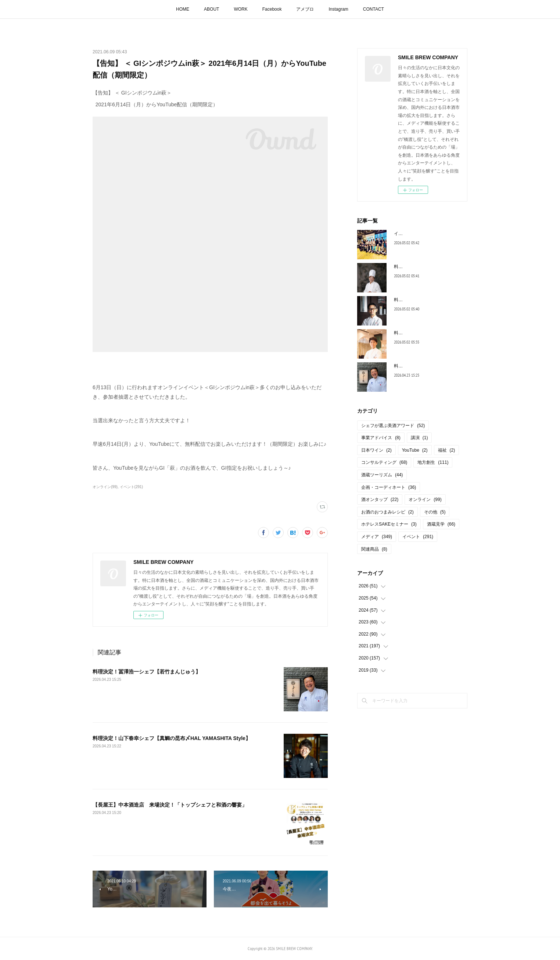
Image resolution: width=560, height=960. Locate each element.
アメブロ (305, 9)
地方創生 (433, 462)
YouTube (415, 450)
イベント (418, 537)
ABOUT (211, 9)
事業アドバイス (381, 438)
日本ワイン (376, 450)
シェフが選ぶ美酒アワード (393, 426)
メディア (377, 537)
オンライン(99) (105, 487)
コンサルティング (384, 462)
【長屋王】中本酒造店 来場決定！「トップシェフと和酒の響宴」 (170, 805)
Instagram (338, 9)
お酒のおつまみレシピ (387, 512)
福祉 (447, 450)
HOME (183, 9)
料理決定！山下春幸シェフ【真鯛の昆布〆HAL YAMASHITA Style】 (172, 738)
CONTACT (374, 9)
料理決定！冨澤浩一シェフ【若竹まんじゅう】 (147, 672)
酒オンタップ (380, 499)
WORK (240, 9)
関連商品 (374, 549)
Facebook (272, 9)
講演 (419, 438)
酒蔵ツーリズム (382, 475)
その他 (435, 512)
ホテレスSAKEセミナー (389, 524)
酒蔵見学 (441, 524)
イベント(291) (131, 487)
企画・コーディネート (389, 487)
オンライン (425, 499)
